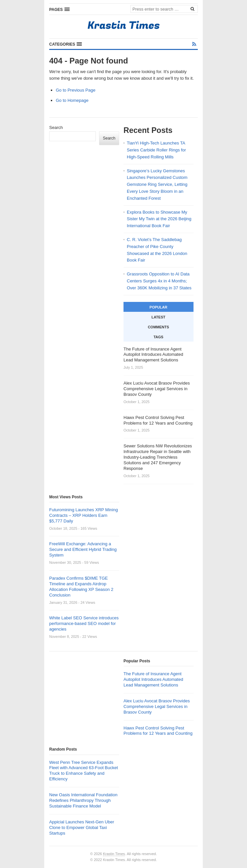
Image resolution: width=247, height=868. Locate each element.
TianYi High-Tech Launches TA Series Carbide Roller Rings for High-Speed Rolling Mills (156, 150)
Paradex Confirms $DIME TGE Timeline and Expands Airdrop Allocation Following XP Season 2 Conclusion (81, 587)
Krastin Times (114, 854)
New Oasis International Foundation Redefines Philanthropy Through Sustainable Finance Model (83, 800)
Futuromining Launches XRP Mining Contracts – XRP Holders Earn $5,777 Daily (84, 515)
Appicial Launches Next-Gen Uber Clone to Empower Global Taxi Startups (82, 827)
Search (56, 127)
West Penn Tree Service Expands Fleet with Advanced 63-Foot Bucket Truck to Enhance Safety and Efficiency (84, 771)
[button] (59, 9)
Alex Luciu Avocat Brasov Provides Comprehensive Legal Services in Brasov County (157, 706)
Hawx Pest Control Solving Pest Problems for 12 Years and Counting (158, 731)
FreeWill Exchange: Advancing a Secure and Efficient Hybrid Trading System (83, 549)
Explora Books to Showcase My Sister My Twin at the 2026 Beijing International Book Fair (159, 219)
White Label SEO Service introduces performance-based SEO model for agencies (84, 623)
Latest (159, 317)
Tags (159, 337)
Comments (159, 327)
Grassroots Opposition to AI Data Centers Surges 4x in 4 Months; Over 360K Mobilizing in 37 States (159, 281)
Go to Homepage (72, 100)
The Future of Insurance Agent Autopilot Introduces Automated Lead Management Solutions (153, 679)
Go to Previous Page (76, 90)
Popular (159, 307)
